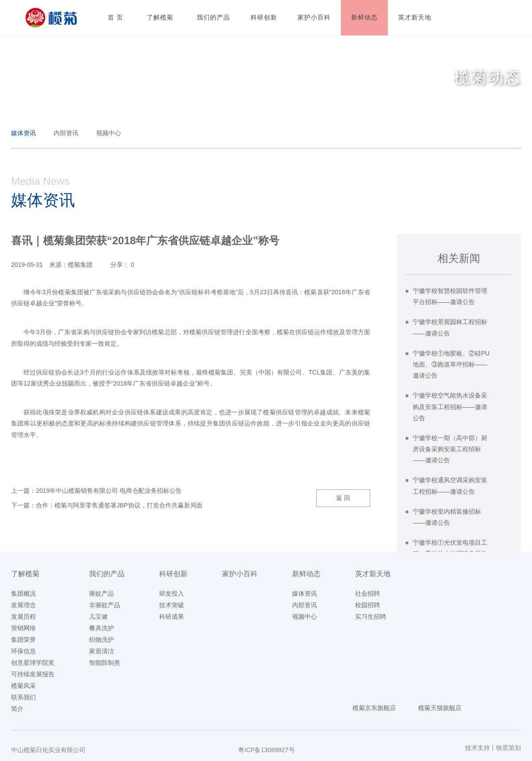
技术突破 (172, 605)
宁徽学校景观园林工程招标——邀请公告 (450, 327)
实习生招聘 (371, 617)
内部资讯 (66, 133)
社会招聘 (368, 593)
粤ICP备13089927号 (266, 750)
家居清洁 (102, 651)
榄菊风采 (23, 686)
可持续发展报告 (33, 674)
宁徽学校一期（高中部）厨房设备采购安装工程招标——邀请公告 (450, 449)
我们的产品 (107, 574)
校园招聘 (368, 605)
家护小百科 (240, 574)
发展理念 (23, 605)
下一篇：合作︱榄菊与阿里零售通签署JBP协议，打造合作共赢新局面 (107, 505)
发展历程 (23, 617)
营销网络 (23, 628)
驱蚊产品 (102, 593)
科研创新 (173, 574)
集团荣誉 (23, 640)
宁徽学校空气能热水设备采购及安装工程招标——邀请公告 (450, 406)
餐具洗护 (102, 628)
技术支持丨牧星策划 (493, 748)
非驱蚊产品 (105, 605)
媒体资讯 (23, 133)
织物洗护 (102, 640)
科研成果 (172, 617)
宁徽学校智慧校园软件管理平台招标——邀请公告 (450, 296)
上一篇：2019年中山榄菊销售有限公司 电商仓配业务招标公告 (96, 491)
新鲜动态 (306, 574)
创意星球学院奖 (33, 663)
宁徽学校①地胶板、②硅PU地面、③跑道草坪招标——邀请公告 (451, 364)
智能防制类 (105, 663)
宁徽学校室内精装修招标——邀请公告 (447, 517)
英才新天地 (373, 574)
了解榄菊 (25, 574)
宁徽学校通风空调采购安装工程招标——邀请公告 (450, 486)
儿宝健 (98, 617)
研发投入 (172, 593)
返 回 (343, 498)
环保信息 (23, 651)
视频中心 (109, 133)
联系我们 (23, 697)
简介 (17, 709)
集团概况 (23, 593)
